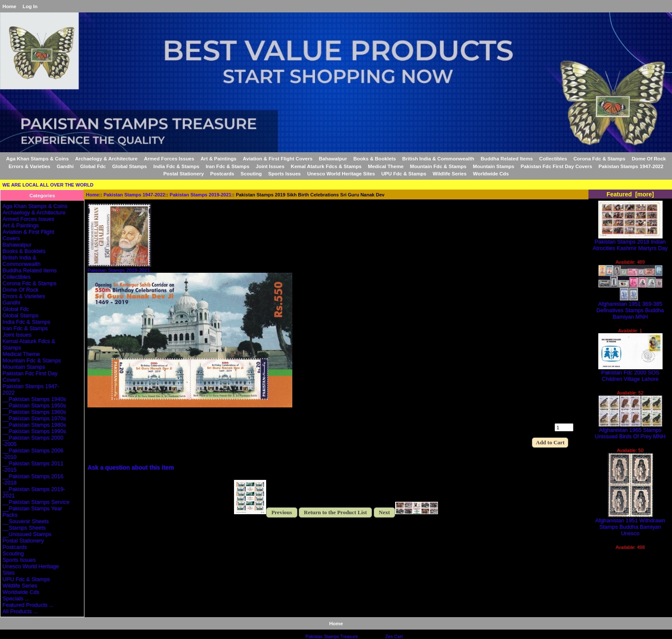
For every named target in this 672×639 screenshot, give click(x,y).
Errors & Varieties (29, 166)
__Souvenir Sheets (26, 521)
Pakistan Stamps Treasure (332, 637)
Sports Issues (285, 173)
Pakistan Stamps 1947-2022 (135, 195)
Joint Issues (270, 166)
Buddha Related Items (507, 158)
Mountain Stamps (493, 166)
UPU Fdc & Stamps (404, 173)
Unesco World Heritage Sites (341, 173)
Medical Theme (386, 166)
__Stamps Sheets (24, 528)
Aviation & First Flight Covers (278, 158)
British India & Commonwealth (438, 158)
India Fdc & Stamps (177, 166)
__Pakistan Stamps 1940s (34, 399)
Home (9, 6)
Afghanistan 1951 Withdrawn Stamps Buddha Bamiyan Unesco (630, 524)
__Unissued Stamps (27, 534)
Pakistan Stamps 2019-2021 (201, 195)
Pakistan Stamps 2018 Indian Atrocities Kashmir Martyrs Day (630, 242)
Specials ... (16, 598)
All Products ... (20, 611)
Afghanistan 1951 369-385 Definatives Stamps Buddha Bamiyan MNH (630, 308)
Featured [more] (630, 194)
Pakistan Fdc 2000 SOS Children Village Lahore (630, 373)
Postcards (222, 173)
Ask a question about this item (131, 467)
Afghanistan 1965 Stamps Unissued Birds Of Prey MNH (630, 431)
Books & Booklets (375, 158)
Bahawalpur (333, 158)
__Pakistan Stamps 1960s (34, 412)
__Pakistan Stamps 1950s (34, 405)
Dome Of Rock (649, 158)
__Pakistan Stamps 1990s (34, 431)
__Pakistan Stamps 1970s (34, 418)
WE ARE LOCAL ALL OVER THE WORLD (48, 185)
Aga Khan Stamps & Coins (37, 158)
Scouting (251, 173)
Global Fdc (93, 166)
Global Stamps (130, 166)
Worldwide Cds (491, 173)
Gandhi (65, 166)
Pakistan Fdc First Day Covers (556, 166)
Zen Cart (394, 637)
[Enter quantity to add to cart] (564, 427)
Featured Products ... (28, 605)
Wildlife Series (450, 173)
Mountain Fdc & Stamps (438, 166)
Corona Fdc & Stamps (599, 158)
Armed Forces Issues (169, 158)
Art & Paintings (219, 158)
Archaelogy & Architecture (106, 158)
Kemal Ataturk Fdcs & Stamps (326, 166)
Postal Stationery (184, 173)
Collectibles (553, 158)
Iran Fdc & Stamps (228, 166)
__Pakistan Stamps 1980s (34, 425)
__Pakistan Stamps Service (36, 502)
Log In (30, 6)
